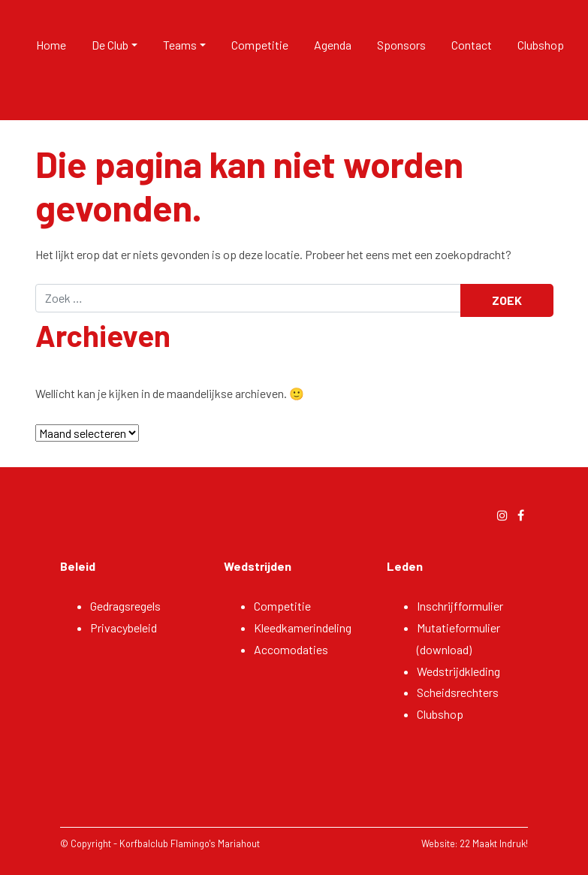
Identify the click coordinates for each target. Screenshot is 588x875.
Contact (472, 45)
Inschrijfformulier (460, 606)
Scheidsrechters (458, 692)
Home (51, 45)
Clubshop (541, 45)
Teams (180, 45)
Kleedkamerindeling (303, 628)
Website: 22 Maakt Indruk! (475, 843)
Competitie (260, 45)
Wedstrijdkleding (458, 671)
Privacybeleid (124, 628)
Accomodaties (291, 649)
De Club (110, 45)
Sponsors (401, 45)
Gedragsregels (125, 606)
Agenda (333, 45)
